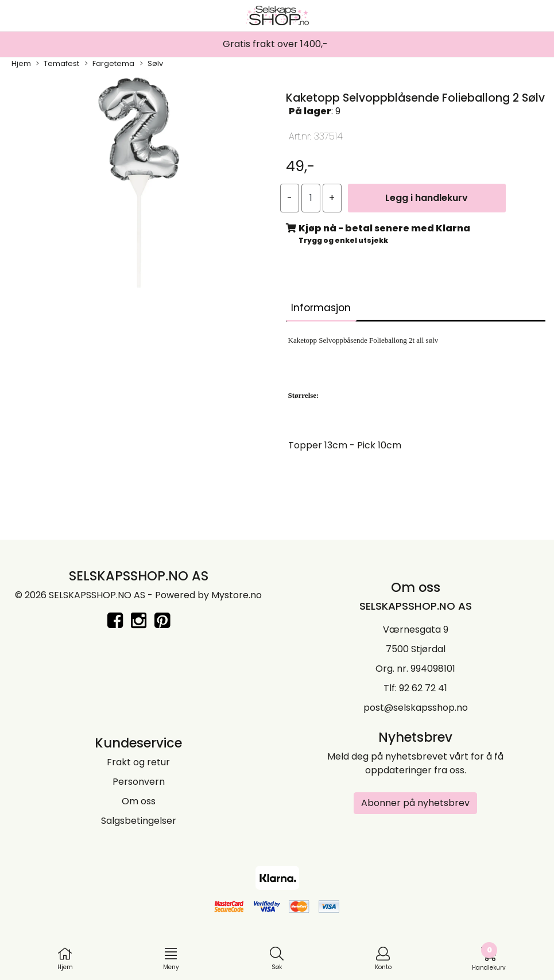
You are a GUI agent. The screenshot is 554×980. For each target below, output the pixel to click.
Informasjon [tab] (321, 308)
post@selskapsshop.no (416, 708)
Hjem (21, 63)
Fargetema (110, 64)
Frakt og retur (138, 762)
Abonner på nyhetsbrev (415, 803)
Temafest (58, 64)
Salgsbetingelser (139, 821)
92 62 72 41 (423, 688)
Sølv (152, 64)
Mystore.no (237, 595)
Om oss (139, 801)
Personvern (139, 782)
